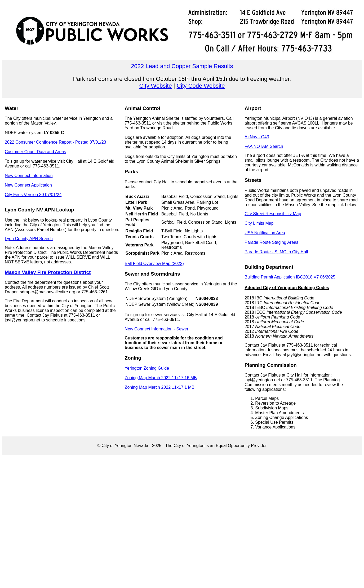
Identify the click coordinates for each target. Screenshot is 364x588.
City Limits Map (259, 223)
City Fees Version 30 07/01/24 (33, 195)
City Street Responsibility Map (273, 214)
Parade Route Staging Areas (271, 242)
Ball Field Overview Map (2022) (154, 264)
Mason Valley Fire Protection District (48, 272)
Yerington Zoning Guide (147, 368)
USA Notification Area (265, 233)
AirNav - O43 (257, 137)
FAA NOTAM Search (264, 146)
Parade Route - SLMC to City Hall (276, 252)
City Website (156, 86)
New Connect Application (28, 185)
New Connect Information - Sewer (157, 329)
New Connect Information (29, 176)
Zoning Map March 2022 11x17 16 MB (161, 378)
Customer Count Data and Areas (35, 152)
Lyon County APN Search (29, 239)
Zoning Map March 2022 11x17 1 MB (160, 387)
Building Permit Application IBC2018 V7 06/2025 (290, 277)
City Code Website (201, 86)
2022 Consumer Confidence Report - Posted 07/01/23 (55, 142)
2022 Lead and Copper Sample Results (182, 66)
